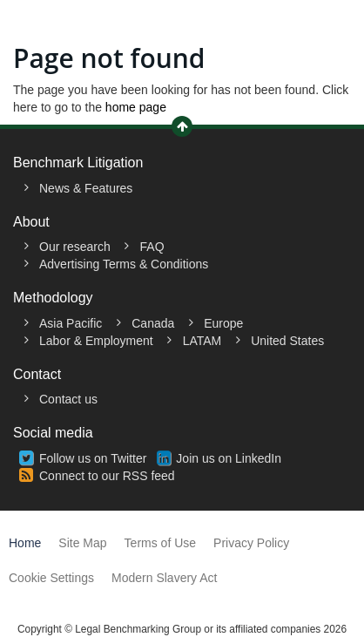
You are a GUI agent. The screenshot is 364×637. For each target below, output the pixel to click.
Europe (223, 323)
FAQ (152, 247)
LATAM (202, 341)
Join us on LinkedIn (229, 458)
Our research (75, 247)
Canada (153, 323)
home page (136, 107)
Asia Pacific (71, 323)
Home (25, 543)
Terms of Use (160, 543)
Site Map (82, 543)
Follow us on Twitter (93, 458)
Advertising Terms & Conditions (124, 264)
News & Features (86, 188)
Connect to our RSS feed (107, 476)
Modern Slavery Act (164, 578)
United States (287, 341)
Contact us (68, 399)
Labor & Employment (96, 341)
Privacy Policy (251, 543)
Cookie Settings (51, 578)
